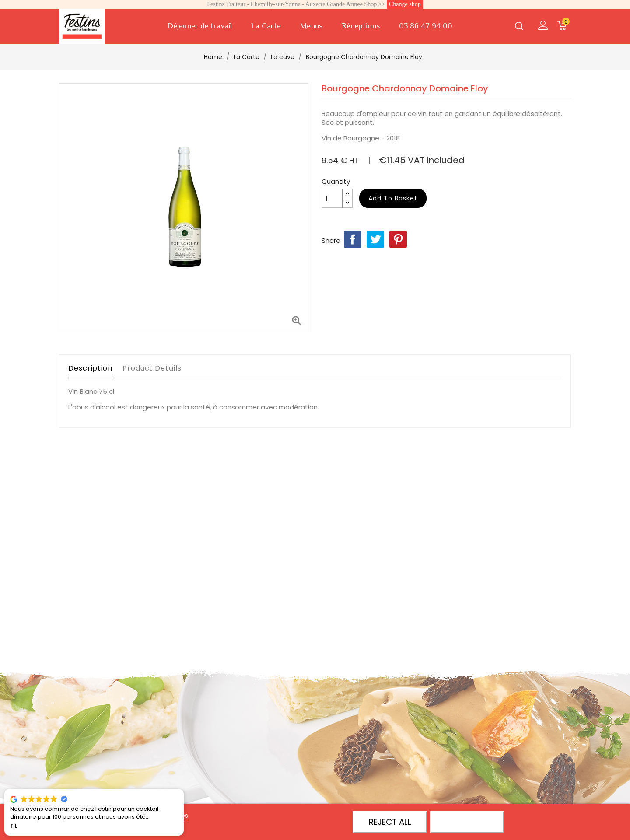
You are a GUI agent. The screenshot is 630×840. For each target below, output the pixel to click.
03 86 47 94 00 (426, 26)
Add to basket (393, 198)
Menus (311, 26)
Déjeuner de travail (200, 26)
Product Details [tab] (152, 368)
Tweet (375, 239)
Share (353, 239)
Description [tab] (90, 368)
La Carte (266, 26)
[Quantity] (332, 198)
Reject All (390, 822)
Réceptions (361, 26)
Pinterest (398, 239)
